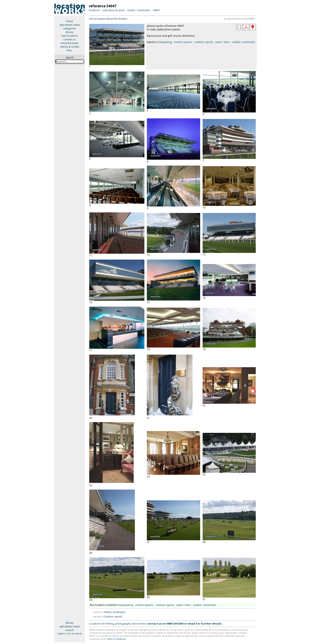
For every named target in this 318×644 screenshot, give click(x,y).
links (70, 50)
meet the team (70, 43)
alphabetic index (70, 25)
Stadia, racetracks (114, 612)
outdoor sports (204, 42)
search (70, 630)
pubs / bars (223, 42)
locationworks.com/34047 (240, 19)
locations (94, 10)
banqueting (165, 42)
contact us (70, 39)
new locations (70, 36)
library (70, 32)
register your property (70, 633)
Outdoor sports (113, 616)
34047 (156, 10)
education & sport (114, 10)
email (191, 624)
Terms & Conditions (116, 639)
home (70, 21)
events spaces (183, 42)
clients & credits (70, 47)
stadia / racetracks (139, 10)
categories (70, 28)
